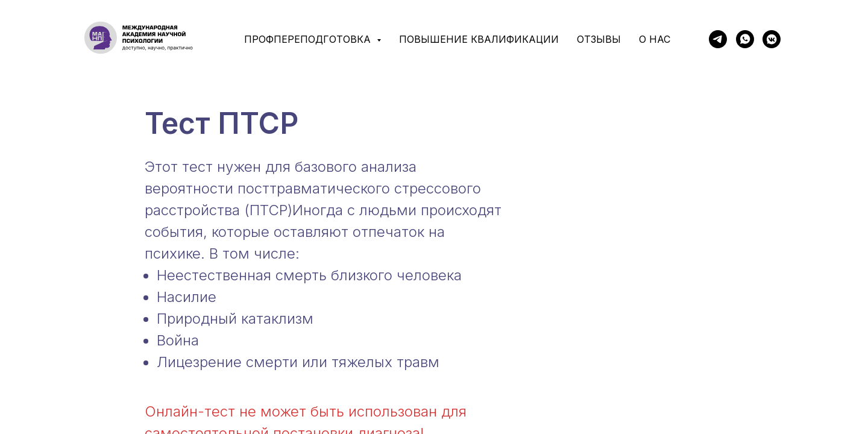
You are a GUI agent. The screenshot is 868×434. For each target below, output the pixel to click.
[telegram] (718, 39)
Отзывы (599, 39)
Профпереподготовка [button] (309, 39)
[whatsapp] (745, 39)
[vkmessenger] (772, 39)
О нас (655, 39)
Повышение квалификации (479, 39)
